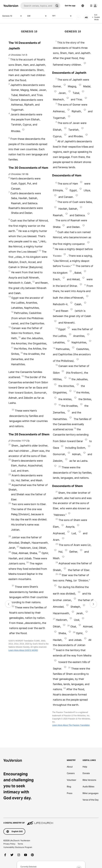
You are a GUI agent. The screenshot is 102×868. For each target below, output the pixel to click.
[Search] (37, 6)
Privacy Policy (9, 844)
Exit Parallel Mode (96, 17)
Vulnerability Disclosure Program (18, 847)
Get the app (70, 6)
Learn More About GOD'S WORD (23, 650)
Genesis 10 (12, 16)
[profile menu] (93, 6)
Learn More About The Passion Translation (71, 725)
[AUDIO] (78, 17)
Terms (20, 844)
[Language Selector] (83, 6)
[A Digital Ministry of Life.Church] (51, 822)
